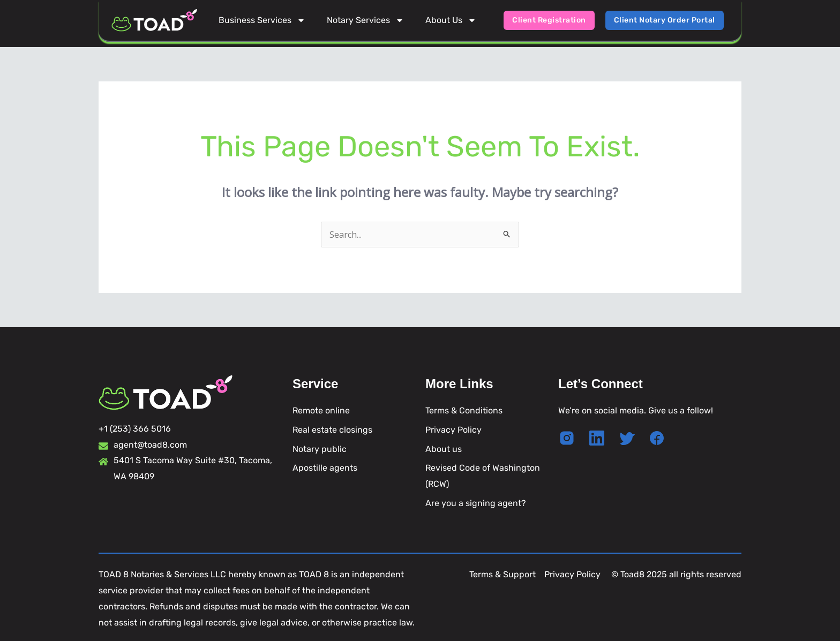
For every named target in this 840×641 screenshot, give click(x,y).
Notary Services (365, 20)
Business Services (262, 20)
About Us (451, 20)
